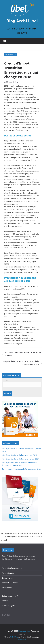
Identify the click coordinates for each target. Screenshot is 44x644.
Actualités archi (8, 573)
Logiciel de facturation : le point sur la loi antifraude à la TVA (23, 363)
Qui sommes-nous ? (10, 596)
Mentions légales (9, 606)
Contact (5, 601)
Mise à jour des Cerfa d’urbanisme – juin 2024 (19, 455)
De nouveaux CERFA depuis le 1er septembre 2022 (21, 469)
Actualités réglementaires (12, 568)
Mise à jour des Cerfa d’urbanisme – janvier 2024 (20, 459)
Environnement (8, 578)
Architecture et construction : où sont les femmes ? (21, 354)
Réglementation (11, 55)
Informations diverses (11, 583)
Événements (7, 588)
